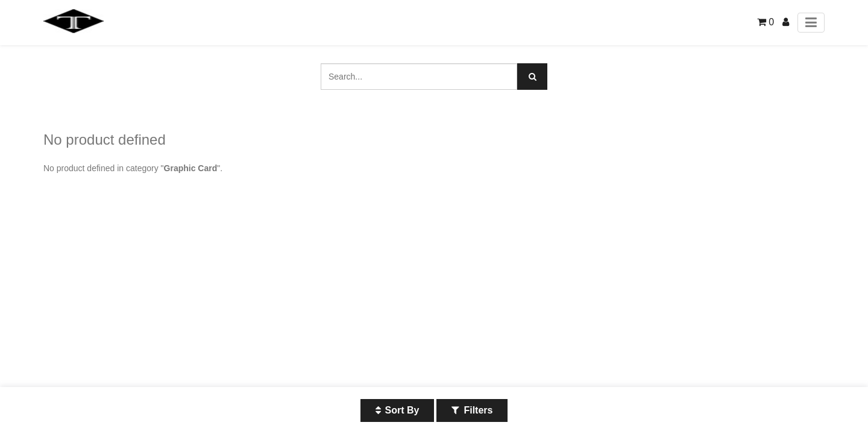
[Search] (532, 77)
